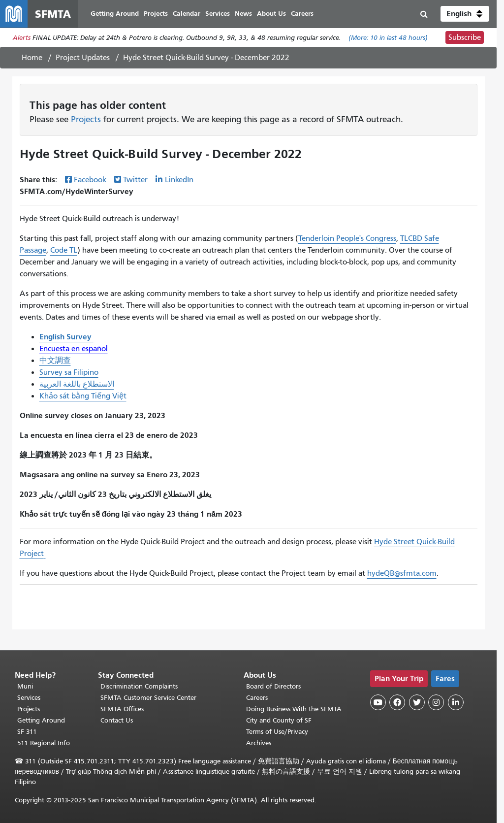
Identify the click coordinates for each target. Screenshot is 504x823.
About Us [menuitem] (271, 14)
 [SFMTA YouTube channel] (378, 702)
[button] (465, 14)
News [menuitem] (243, 14)
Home (32, 58)
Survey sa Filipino (69, 372)
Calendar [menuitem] (187, 14)
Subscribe (465, 37)
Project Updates (83, 58)
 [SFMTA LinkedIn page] (456, 702)
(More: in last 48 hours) (388, 38)
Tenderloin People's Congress (347, 238)
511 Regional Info (44, 743)
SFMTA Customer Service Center (148, 698)
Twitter (135, 180)
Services (29, 698)
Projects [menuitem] (156, 14)
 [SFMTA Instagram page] (436, 702)
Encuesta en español (74, 349)
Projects (86, 119)
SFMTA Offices (122, 709)
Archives (259, 743)
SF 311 (27, 732)
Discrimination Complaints (139, 686)
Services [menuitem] (218, 14)
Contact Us (117, 720)
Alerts (22, 38)
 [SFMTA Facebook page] (397, 702)
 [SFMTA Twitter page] (417, 702)
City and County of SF (279, 720)
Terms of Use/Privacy (277, 732)
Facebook (90, 180)
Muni (25, 686)
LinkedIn (179, 180)
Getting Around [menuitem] (115, 14)
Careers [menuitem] (302, 14)
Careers (257, 698)
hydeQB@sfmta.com (402, 573)
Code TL (64, 250)
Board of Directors (273, 686)
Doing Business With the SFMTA (294, 709)
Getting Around (41, 720)
